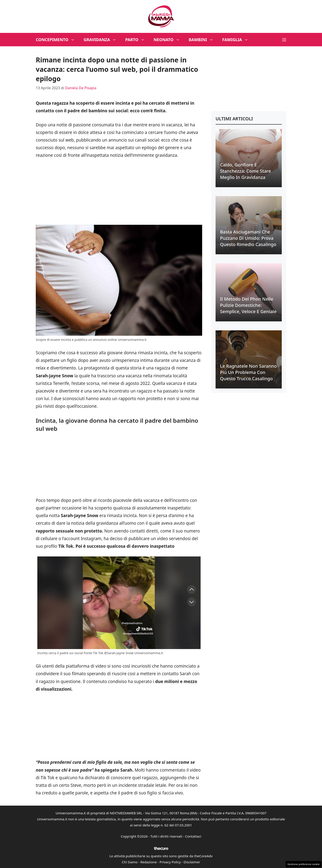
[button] (284, 40)
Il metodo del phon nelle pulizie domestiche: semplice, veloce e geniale (248, 305)
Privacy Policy (170, 862)
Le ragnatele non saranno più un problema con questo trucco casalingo (248, 372)
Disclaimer (192, 862)
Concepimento (57, 40)
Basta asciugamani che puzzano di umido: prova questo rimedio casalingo (248, 238)
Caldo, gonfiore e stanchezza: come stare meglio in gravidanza (246, 171)
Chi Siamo (130, 862)
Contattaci (193, 836)
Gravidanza (102, 40)
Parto (137, 40)
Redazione (149, 862)
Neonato (169, 40)
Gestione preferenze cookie (303, 864)
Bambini (203, 40)
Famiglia (238, 40)
